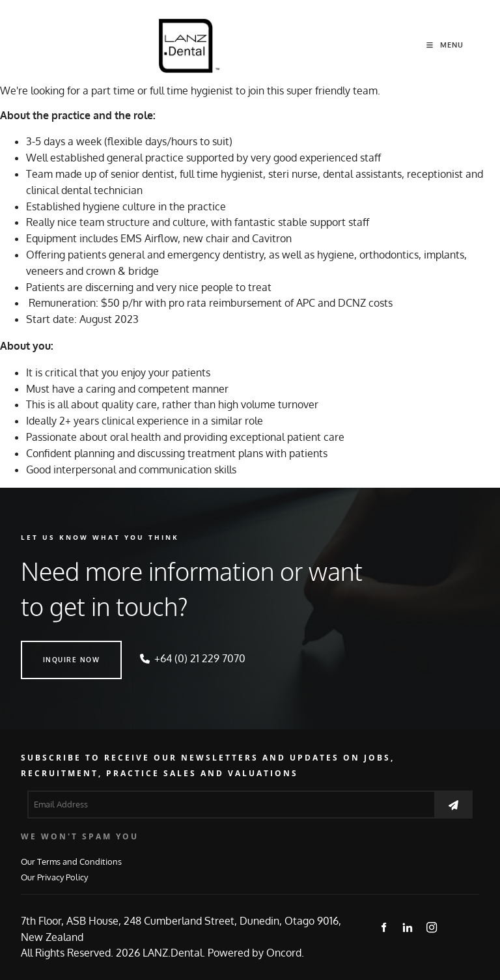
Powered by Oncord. (256, 953)
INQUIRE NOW (49, 649)
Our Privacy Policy (54, 877)
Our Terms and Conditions (71, 861)
